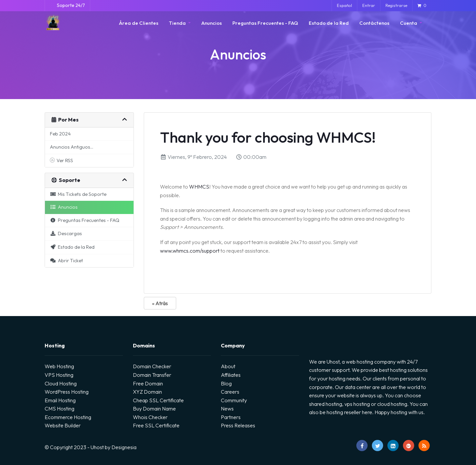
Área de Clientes (139, 23)
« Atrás (160, 303)
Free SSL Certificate (156, 425)
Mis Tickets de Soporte (78, 194)
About (228, 366)
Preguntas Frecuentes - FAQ (265, 23)
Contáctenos (374, 23)
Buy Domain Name (154, 409)
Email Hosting (60, 400)
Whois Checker (150, 417)
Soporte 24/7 (70, 5)
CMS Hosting (59, 409)
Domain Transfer (152, 375)
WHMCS (199, 187)
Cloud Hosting (61, 383)
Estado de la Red (329, 23)
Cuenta (409, 23)
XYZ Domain (147, 392)
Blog (226, 383)
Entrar (369, 5)
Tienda (178, 23)
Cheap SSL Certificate (158, 400)
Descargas (66, 233)
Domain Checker (152, 366)
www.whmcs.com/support (190, 251)
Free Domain (148, 383)
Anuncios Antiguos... (72, 147)
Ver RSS (61, 161)
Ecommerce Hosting (68, 417)
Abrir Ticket (66, 261)
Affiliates (231, 375)
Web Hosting (59, 366)
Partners (231, 417)
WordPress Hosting (67, 392)
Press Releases (238, 425)
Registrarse (396, 5)
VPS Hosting (59, 375)
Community (234, 400)
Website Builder (63, 425)
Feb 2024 (60, 134)
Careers (230, 392)
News (227, 409)
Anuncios (212, 23)
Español (344, 5)
